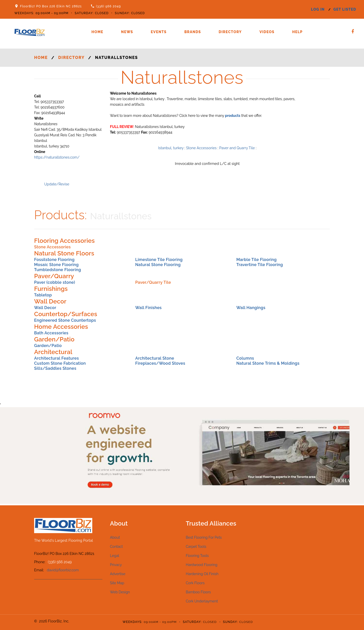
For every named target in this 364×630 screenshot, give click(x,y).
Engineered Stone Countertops (65, 320)
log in (318, 9)
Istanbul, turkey (171, 148)
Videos (267, 32)
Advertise (118, 574)
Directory (230, 32)
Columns (245, 358)
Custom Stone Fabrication (60, 363)
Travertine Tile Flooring (260, 265)
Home (97, 32)
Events (159, 32)
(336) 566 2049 (109, 6)
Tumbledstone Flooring (58, 270)
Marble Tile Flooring (257, 260)
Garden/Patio (48, 346)
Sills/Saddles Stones (55, 368)
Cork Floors (195, 583)
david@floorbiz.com (63, 570)
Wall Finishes (149, 308)
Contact (116, 547)
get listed (345, 9)
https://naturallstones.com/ (57, 157)
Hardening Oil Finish (202, 574)
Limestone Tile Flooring (159, 260)
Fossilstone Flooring (54, 260)
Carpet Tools (196, 547)
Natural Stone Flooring (158, 265)
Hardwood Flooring (202, 565)
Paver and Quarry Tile (237, 148)
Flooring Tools (197, 556)
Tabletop (43, 295)
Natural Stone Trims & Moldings (268, 363)
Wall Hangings (251, 308)
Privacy (116, 565)
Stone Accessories (201, 148)
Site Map (117, 583)
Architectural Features (56, 358)
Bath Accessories (51, 333)
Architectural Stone (155, 358)
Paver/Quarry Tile (153, 282)
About (115, 537)
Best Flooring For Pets (204, 537)
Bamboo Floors (198, 592)
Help (297, 32)
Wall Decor (45, 308)
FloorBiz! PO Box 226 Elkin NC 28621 (51, 6)
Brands (193, 32)
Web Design (120, 592)
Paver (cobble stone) (55, 282)
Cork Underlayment (202, 601)
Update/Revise (57, 184)
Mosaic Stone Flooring (56, 265)
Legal (115, 556)
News (127, 32)
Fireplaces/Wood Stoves (160, 363)
